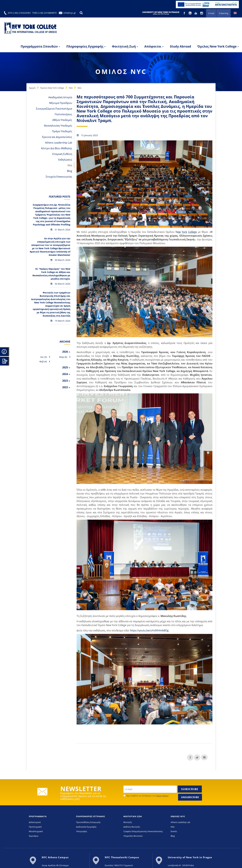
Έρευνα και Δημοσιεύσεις (57, 137)
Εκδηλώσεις (65, 160)
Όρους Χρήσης (163, 796)
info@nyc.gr (70, 13)
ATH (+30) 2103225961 (19, 13)
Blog (70, 171)
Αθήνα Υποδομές (62, 120)
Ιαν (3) (44, 357)
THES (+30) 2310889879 (44, 13)
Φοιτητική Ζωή (124, 46)
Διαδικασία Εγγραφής (86, 827)
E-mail (211, 13)
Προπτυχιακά (35, 827)
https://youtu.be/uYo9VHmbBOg (149, 630)
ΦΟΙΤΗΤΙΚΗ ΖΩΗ (133, 816)
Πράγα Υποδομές (62, 131)
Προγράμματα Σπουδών (39, 46)
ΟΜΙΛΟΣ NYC (178, 816)
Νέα (71, 88)
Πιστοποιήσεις (63, 114)
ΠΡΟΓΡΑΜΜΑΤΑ (38, 816)
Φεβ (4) (43, 362)
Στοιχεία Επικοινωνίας (59, 177)
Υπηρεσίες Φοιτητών (133, 836)
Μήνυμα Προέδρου (61, 103)
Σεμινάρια (34, 836)
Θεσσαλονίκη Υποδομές (58, 126)
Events (174, 831)
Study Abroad (180, 46)
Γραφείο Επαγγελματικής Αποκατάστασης (143, 831)
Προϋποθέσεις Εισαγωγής (88, 822)
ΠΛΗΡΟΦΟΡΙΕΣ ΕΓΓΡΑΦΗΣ (91, 816)
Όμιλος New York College (217, 46)
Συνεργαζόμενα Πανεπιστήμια (54, 109)
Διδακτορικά (35, 822)
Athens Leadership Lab (59, 143)
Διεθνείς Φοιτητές (132, 827)
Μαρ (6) (63, 357)
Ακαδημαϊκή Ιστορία (60, 97)
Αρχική (32, 88)
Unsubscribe (190, 797)
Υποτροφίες (82, 831)
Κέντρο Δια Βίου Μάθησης (57, 148)
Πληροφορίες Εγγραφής (85, 46)
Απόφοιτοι (153, 46)
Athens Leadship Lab (180, 822)
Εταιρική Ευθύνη (62, 154)
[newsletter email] (150, 789)
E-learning (224, 13)
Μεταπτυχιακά (36, 831)
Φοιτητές (128, 822)
